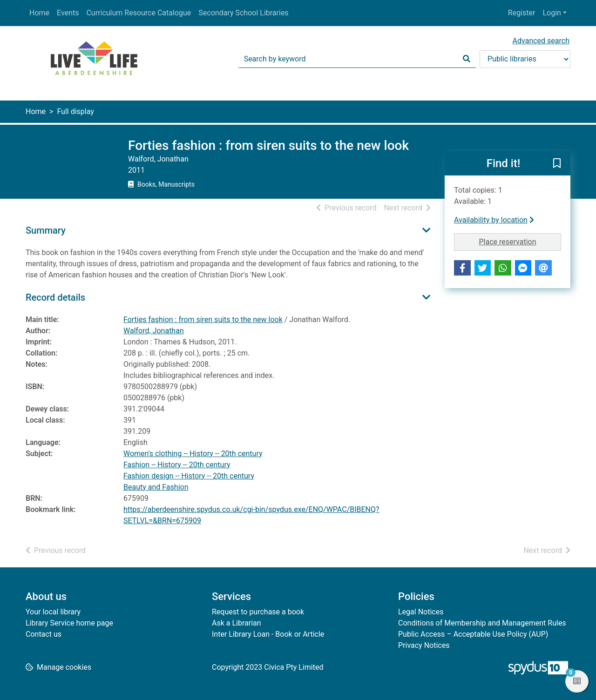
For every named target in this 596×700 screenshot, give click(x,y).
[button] (557, 164)
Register (522, 13)
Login (552, 13)
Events (68, 13)
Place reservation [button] (520, 241)
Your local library (53, 612)
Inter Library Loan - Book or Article (268, 634)
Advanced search (541, 41)
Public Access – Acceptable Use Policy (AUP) (473, 634)
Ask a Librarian (237, 623)
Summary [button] (46, 230)
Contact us (44, 634)
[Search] (467, 59)
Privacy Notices (424, 645)
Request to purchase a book (258, 612)
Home (39, 13)
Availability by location (494, 220)
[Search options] (525, 59)
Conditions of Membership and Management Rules (482, 623)
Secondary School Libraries (243, 13)
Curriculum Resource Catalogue (139, 13)
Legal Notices (421, 612)
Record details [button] (55, 297)
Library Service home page (69, 623)
